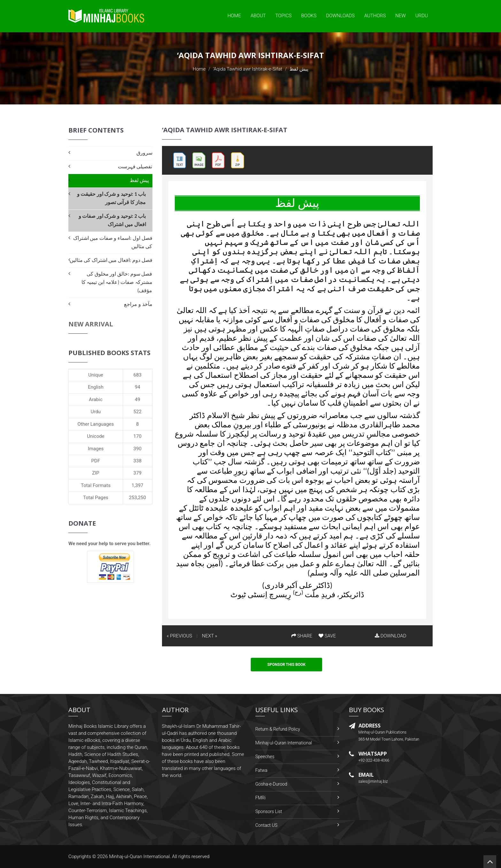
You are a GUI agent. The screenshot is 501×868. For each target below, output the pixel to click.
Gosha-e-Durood (271, 784)
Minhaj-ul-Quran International (284, 743)
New (401, 16)
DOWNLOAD (390, 636)
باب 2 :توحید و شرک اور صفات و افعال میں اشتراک (112, 220)
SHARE (302, 636)
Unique (96, 375)
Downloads (340, 16)
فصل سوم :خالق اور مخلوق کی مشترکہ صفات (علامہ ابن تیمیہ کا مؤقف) (117, 282)
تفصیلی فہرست (135, 167)
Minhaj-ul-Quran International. (140, 857)
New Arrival (91, 324)
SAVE (327, 636)
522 (138, 412)
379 (138, 473)
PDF (96, 461)
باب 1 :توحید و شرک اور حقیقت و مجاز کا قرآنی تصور (112, 198)
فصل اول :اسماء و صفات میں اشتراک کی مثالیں (113, 242)
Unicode (96, 436)
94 (138, 387)
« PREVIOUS (180, 636)
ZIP (96, 473)
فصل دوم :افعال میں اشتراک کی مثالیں (111, 260)
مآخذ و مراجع (138, 304)
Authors (375, 16)
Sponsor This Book (287, 665)
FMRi (260, 798)
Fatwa (261, 770)
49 (138, 400)
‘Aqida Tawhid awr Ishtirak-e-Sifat (248, 69)
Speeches (265, 757)
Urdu (422, 16)
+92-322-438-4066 (374, 760)
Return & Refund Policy (278, 729)
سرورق (144, 153)
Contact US (266, 825)
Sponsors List (269, 811)
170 (138, 436)
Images (96, 449)
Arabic (96, 400)
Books (309, 16)
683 (138, 375)
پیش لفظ (139, 180)
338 (138, 461)
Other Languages (96, 424)
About (258, 16)
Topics (284, 16)
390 (138, 449)
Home (234, 16)
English (96, 387)
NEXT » (209, 636)
